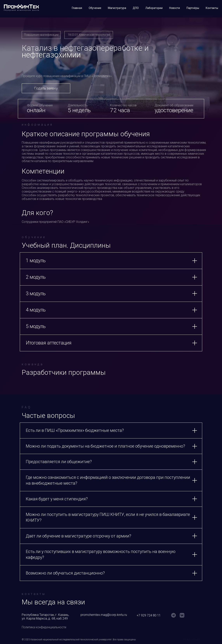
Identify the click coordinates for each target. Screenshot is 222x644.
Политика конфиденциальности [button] (44, 627)
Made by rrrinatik (192, 640)
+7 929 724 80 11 (149, 615)
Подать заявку (46, 88)
